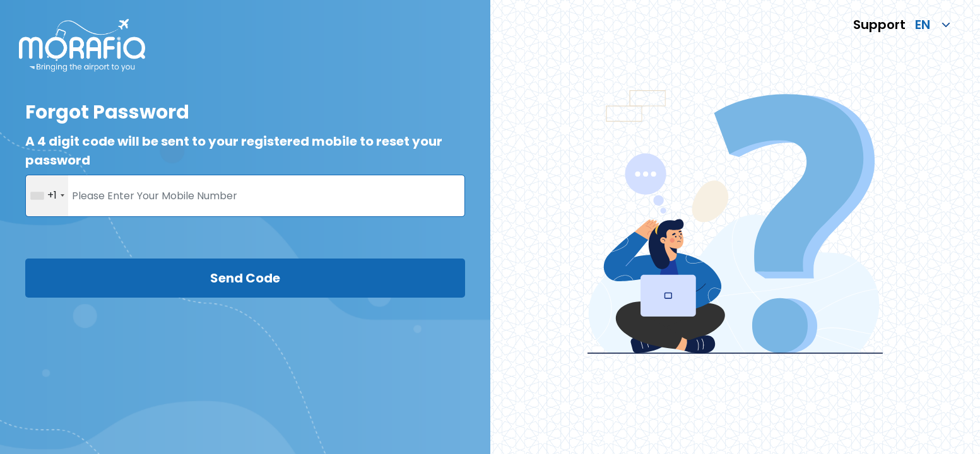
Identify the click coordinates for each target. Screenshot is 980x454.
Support (879, 25)
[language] (928, 25)
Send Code (245, 278)
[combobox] (47, 196)
